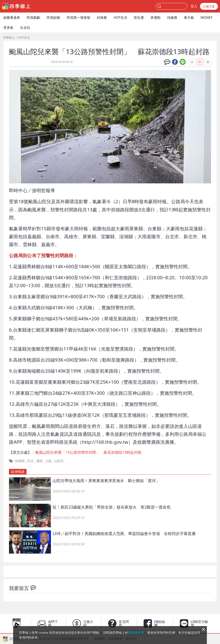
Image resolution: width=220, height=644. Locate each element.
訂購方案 (209, 6)
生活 (30, 461)
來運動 (156, 18)
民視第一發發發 (78, 18)
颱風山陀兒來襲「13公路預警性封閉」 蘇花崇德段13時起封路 (88, 452)
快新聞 (20, 461)
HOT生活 (120, 18)
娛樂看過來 (12, 18)
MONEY (207, 18)
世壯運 (139, 18)
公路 (48, 461)
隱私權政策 (136, 633)
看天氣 (189, 18)
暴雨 (39, 461)
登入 (194, 6)
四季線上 (9, 37)
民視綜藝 (53, 18)
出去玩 (25, 28)
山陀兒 (59, 461)
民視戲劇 (33, 18)
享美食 (8, 28)
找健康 (172, 18)
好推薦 (102, 18)
